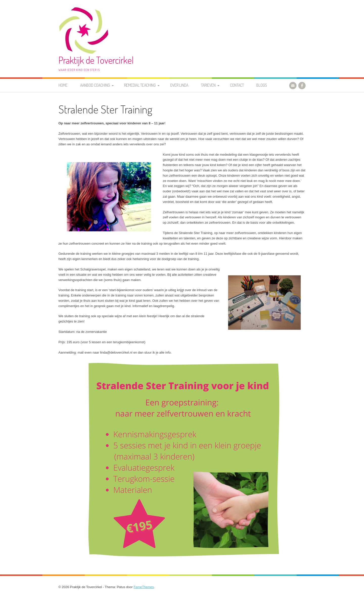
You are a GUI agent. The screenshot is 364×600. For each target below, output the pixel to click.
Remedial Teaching (140, 85)
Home (63, 85)
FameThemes (144, 587)
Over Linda (179, 85)
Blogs (262, 85)
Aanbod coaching (95, 85)
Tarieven (208, 85)
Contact (237, 85)
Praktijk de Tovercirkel (96, 60)
